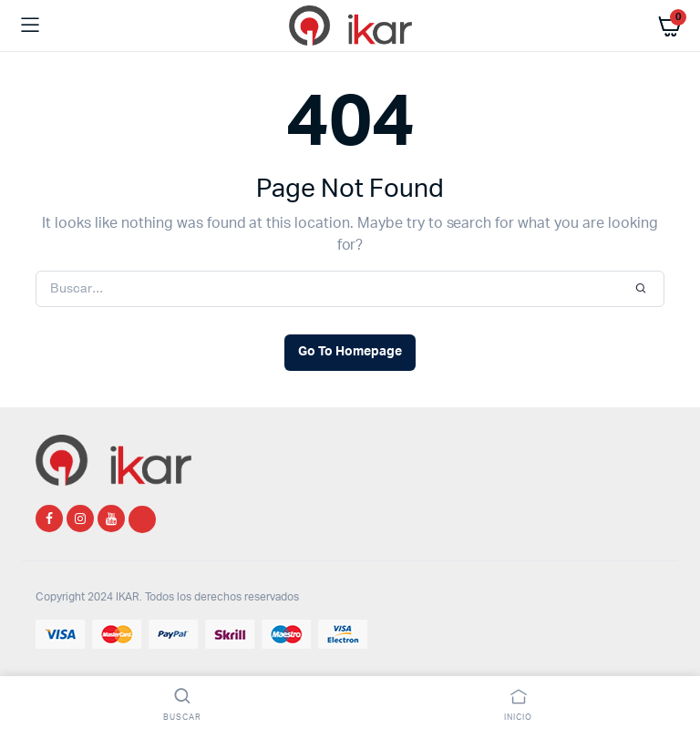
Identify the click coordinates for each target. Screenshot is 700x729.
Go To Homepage (350, 352)
